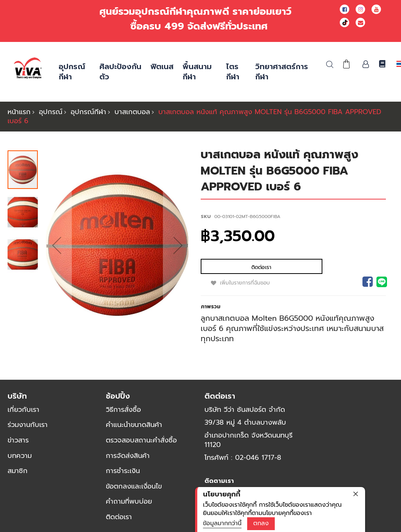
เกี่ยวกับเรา (23, 413)
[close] (356, 494)
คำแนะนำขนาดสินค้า (134, 428)
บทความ (20, 459)
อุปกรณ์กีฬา (88, 112)
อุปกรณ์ (51, 112)
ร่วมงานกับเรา (28, 428)
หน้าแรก (19, 112)
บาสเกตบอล (132, 112)
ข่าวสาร (18, 444)
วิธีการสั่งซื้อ (123, 413)
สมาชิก (18, 475)
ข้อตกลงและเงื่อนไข (134, 490)
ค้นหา (330, 64)
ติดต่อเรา (119, 521)
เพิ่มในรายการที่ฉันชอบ (282, 267)
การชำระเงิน (123, 475)
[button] (57, 247)
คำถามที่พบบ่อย (129, 505)
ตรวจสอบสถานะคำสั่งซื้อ (141, 444)
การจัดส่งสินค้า (128, 459)
